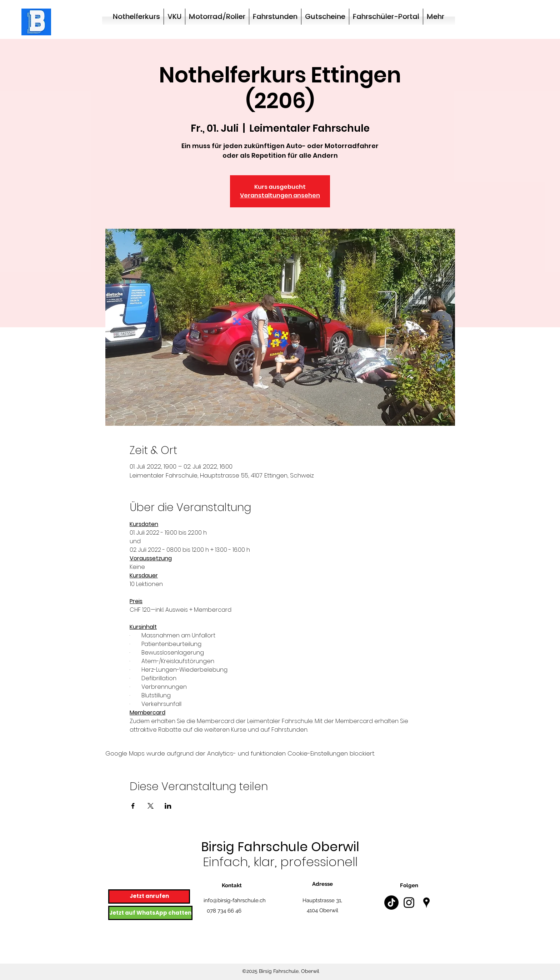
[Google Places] (426, 903)
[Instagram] (409, 903)
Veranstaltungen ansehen (280, 195)
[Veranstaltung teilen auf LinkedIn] (168, 806)
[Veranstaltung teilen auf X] (151, 806)
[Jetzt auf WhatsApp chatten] (150, 913)
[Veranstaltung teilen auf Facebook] (133, 806)
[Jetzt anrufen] (149, 896)
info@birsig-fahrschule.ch (235, 900)
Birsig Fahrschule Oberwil (280, 847)
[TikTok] (391, 903)
